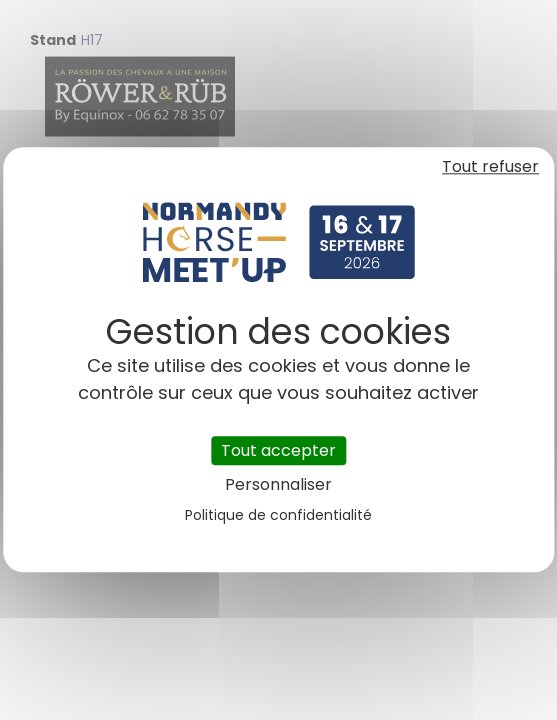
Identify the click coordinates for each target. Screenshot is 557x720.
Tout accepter (278, 450)
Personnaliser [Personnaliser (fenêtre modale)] (278, 485)
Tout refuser (490, 166)
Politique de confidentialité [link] (278, 516)
